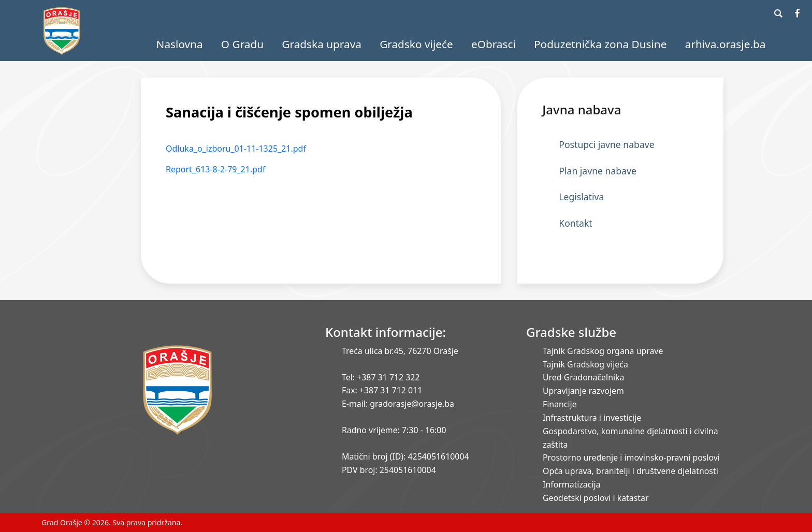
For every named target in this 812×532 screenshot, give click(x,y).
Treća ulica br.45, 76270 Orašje (400, 351)
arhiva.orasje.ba (726, 44)
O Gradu (242, 44)
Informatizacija (571, 484)
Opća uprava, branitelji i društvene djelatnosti (630, 471)
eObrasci (494, 44)
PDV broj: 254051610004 (389, 470)
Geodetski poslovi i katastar (596, 498)
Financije (560, 404)
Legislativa (581, 197)
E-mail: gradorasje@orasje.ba (398, 404)
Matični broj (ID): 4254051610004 (405, 456)
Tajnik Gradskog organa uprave (603, 351)
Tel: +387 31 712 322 (381, 377)
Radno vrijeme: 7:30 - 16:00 (394, 430)
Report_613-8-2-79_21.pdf (215, 169)
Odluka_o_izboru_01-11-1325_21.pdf (236, 149)
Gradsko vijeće (416, 44)
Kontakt (575, 223)
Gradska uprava (322, 44)
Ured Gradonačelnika (583, 377)
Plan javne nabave (598, 171)
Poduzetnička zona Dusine (600, 44)
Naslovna (180, 44)
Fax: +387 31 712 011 (382, 390)
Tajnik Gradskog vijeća (585, 364)
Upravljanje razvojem (583, 391)
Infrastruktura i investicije (592, 418)
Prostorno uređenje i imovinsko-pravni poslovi (631, 457)
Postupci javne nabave (606, 144)
